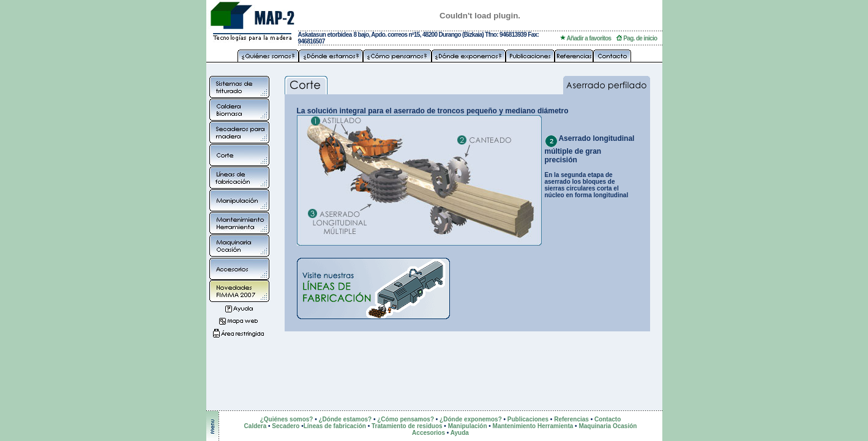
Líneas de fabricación (335, 426)
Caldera (256, 426)
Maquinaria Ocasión (608, 426)
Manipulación (468, 426)
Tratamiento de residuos (407, 426)
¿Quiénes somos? (287, 419)
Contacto (608, 419)
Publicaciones (528, 419)
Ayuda (460, 433)
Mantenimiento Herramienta (533, 426)
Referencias (571, 419)
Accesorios (428, 433)
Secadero (286, 426)
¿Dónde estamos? (345, 419)
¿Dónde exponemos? (471, 419)
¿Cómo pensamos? (406, 419)
